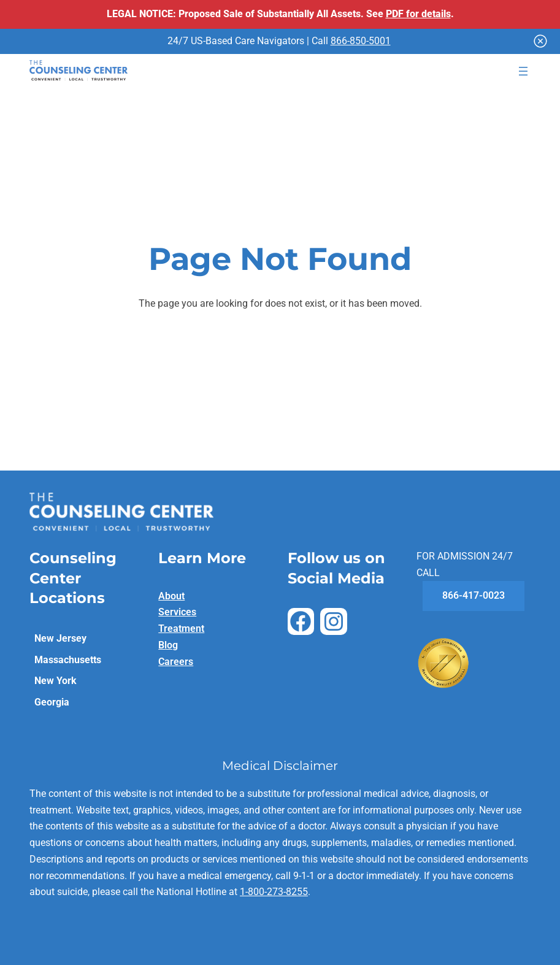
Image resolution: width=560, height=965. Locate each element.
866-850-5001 (361, 41)
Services (177, 612)
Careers (176, 662)
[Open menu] (523, 71)
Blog (168, 645)
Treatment (181, 629)
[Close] (540, 41)
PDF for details (418, 14)
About (171, 596)
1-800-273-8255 (274, 892)
